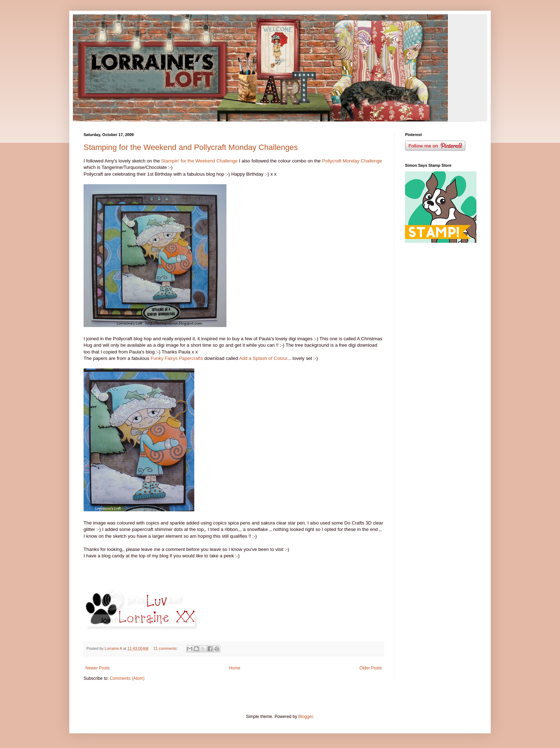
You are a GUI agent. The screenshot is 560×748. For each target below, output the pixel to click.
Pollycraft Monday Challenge (352, 161)
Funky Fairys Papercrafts (177, 358)
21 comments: (166, 648)
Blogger (306, 717)
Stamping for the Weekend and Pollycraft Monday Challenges (191, 147)
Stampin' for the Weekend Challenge (199, 161)
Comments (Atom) (127, 678)
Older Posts (371, 668)
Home (235, 668)
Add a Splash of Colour (263, 358)
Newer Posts (97, 668)
